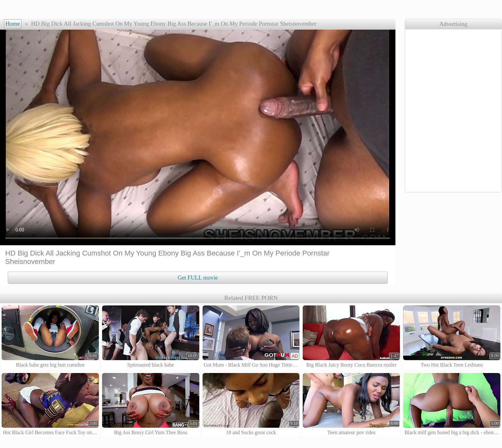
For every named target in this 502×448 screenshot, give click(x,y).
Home (13, 24)
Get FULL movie (198, 278)
